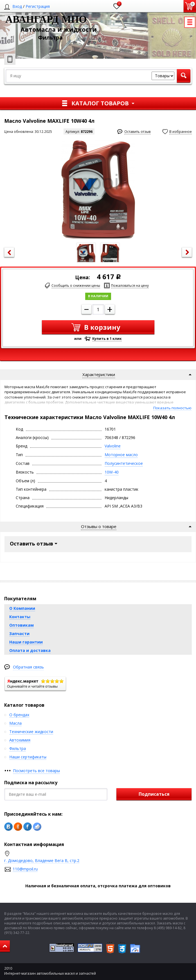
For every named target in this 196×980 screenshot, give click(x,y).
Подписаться (154, 794)
